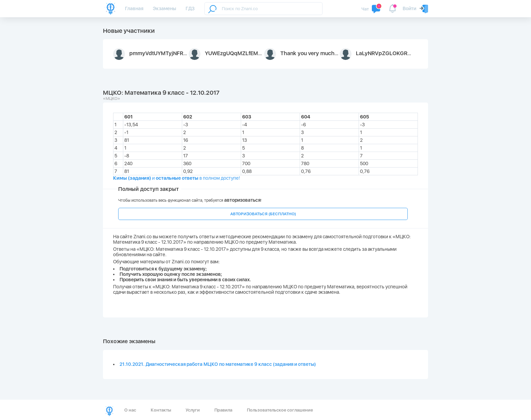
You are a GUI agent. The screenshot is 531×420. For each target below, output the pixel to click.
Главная (134, 8)
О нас (130, 410)
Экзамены (164, 8)
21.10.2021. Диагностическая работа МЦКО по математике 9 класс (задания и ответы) (218, 364)
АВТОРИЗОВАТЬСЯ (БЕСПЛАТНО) (263, 214)
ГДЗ (190, 8)
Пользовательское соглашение (280, 410)
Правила (223, 410)
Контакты (161, 410)
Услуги (193, 410)
